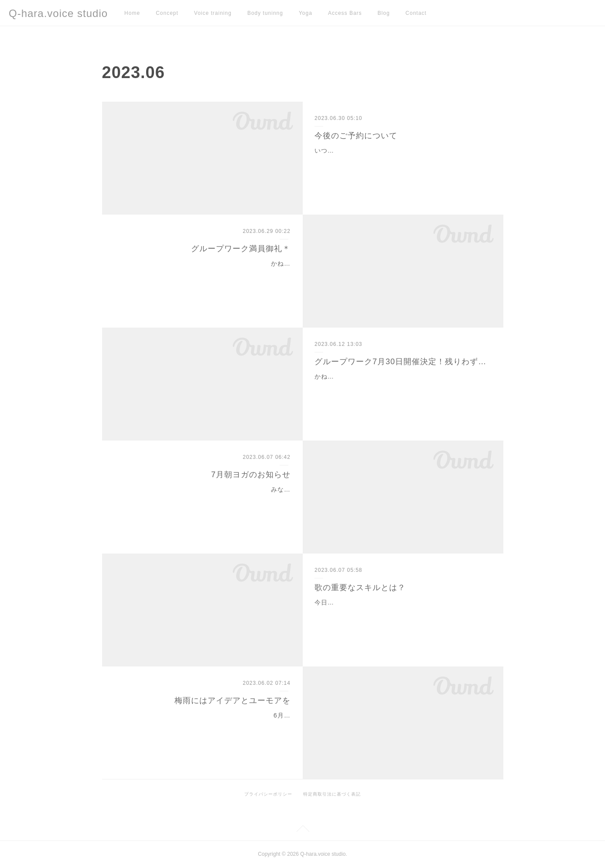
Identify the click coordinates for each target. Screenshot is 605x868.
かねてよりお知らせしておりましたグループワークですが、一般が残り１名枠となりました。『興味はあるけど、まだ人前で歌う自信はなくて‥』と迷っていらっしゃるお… (401, 387)
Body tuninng (265, 13)
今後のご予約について (356, 136)
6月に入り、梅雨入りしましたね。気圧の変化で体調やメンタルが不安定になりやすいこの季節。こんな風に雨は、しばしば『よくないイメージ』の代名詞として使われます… (203, 726)
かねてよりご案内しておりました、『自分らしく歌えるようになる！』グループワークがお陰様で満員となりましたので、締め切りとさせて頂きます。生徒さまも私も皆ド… (205, 274)
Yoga (306, 13)
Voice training (213, 13)
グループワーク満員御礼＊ (241, 249)
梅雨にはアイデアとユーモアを (232, 701)
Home (132, 13)
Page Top (302, 830)
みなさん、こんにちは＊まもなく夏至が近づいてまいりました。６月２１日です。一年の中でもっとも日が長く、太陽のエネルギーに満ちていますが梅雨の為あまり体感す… (205, 500)
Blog (384, 13)
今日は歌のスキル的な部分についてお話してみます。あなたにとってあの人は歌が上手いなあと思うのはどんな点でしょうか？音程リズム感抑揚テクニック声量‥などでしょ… (401, 613)
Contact (416, 13)
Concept (167, 13)
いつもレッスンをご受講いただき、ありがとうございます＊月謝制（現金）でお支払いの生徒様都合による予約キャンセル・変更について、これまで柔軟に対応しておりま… (400, 161)
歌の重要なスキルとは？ (360, 588)
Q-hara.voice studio (58, 13)
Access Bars (345, 13)
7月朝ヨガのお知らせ (251, 475)
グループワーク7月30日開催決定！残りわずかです (403, 362)
